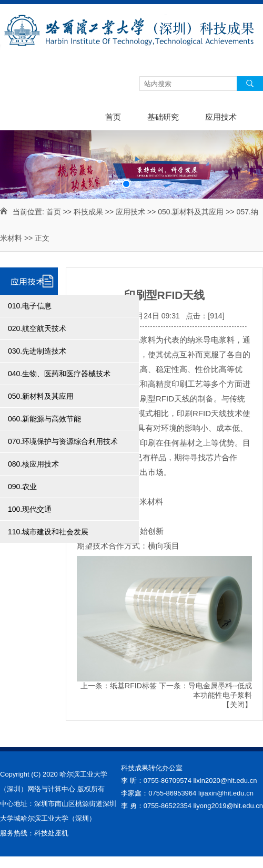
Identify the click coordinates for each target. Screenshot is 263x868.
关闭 (237, 705)
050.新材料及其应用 (191, 212)
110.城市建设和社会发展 (48, 532)
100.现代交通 (30, 509)
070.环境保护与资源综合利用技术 (63, 441)
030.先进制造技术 (37, 351)
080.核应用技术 (33, 464)
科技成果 (88, 212)
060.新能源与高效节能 (44, 419)
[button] (126, 184)
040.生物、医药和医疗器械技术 (59, 374)
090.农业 (22, 487)
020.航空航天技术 (37, 328)
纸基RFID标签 (133, 686)
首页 (113, 117)
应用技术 (221, 117)
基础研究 (163, 117)
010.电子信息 (30, 306)
